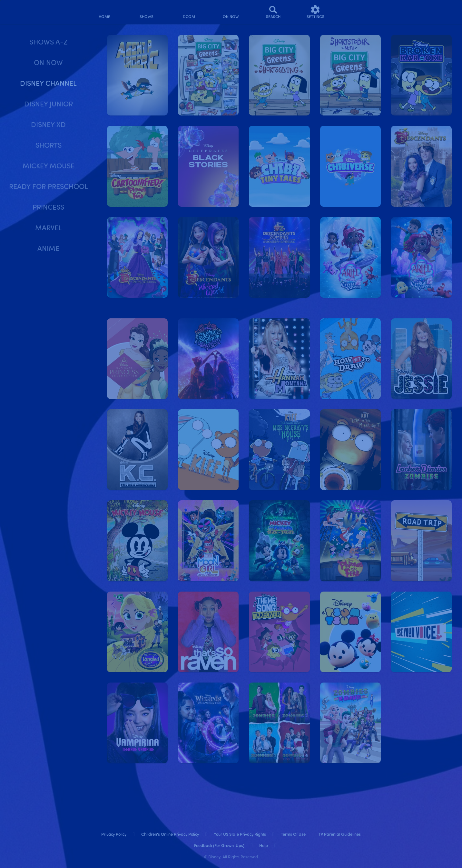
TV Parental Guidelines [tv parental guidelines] (340, 835)
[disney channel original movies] (189, 12)
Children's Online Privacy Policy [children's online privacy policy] (170, 835)
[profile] (357, 12)
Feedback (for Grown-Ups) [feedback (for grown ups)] (219, 846)
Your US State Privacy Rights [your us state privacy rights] (240, 835)
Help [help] (264, 846)
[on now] (231, 12)
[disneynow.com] (22, 11)
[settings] (315, 12)
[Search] (273, 12)
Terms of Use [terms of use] (293, 835)
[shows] (147, 12)
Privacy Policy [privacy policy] (114, 835)
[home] (105, 12)
